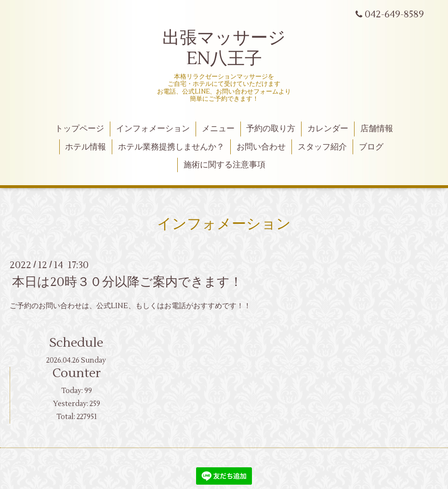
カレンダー (328, 129)
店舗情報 (377, 129)
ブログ (371, 147)
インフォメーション (153, 129)
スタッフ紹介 (322, 147)
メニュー (218, 129)
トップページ (79, 129)
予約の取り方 (271, 129)
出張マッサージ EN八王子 (224, 48)
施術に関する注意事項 (224, 165)
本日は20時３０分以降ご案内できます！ (127, 282)
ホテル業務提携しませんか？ (171, 147)
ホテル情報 (86, 147)
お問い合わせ (261, 147)
